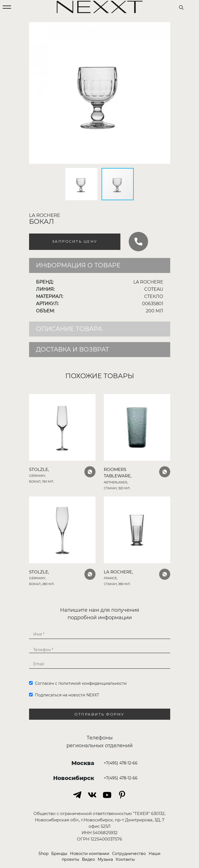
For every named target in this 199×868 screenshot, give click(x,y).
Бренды (59, 854)
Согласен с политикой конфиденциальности (78, 683)
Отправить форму (99, 714)
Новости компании (90, 854)
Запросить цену (75, 241)
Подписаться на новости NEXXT (64, 695)
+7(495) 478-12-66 (121, 763)
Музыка (105, 859)
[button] (165, 27)
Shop (43, 854)
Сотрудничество (129, 854)
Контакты (125, 859)
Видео (88, 859)
